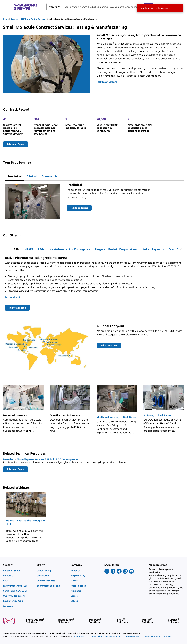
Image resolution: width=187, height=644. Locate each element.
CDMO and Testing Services (33, 19)
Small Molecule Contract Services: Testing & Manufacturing (72, 19)
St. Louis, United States (157, 415)
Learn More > (13, 297)
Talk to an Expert (107, 82)
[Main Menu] (7, 7)
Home (6, 19)
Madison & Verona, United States (116, 417)
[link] (18, 571)
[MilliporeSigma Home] (25, 7)
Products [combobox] (53, 7)
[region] (93, 517)
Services (15, 19)
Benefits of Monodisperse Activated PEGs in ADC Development (41, 459)
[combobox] (100, 7)
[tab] (15, 176)
